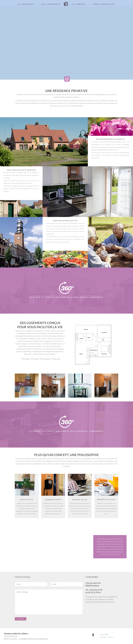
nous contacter (104, 4)
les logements (51, 4)
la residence (26, 4)
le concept (79, 4)
